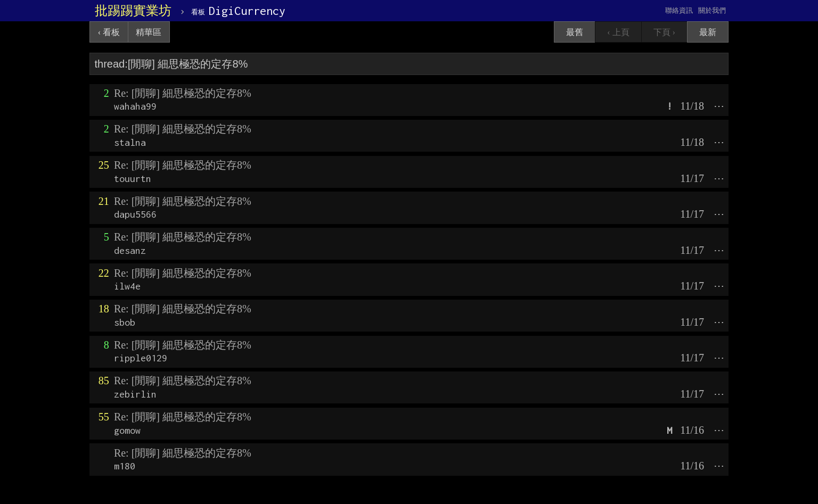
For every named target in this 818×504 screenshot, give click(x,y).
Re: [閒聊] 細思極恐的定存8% (183, 93)
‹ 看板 (109, 32)
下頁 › (664, 32)
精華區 (149, 32)
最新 (708, 32)
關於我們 (712, 10)
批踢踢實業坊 (133, 11)
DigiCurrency (238, 11)
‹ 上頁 (618, 32)
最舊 (575, 32)
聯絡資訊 (679, 10)
